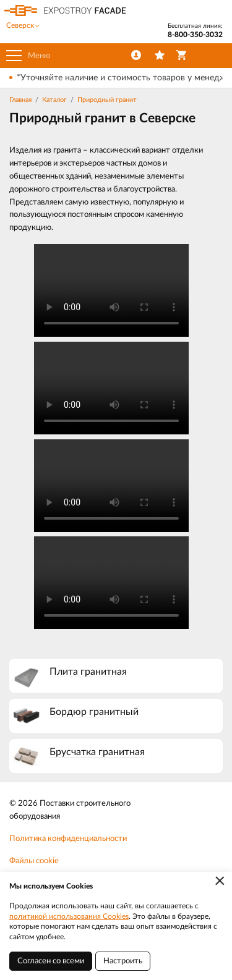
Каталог (54, 100)
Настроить (123, 961)
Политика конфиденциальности (68, 839)
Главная (20, 100)
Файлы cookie (34, 861)
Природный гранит (107, 100)
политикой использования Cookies (69, 916)
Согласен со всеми (51, 961)
